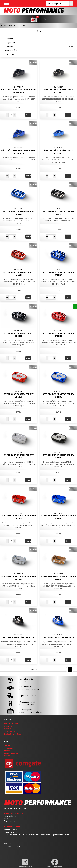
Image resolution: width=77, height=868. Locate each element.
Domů (4, 26)
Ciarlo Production (10, 731)
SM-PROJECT (14, 26)
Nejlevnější (10, 42)
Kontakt (7, 745)
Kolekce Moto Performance (14, 734)
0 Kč (44, 19)
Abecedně (10, 54)
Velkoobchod (9, 748)
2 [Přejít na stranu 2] (75, 669)
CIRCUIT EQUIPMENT (12, 724)
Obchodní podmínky (11, 753)
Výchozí (10, 39)
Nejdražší (10, 46)
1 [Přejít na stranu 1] (70, 669)
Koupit (28, 115)
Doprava (7, 751)
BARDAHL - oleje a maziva (14, 729)
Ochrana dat (8, 756)
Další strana (33, 669)
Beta (25, 26)
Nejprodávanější (10, 50)
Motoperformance (25, 863)
